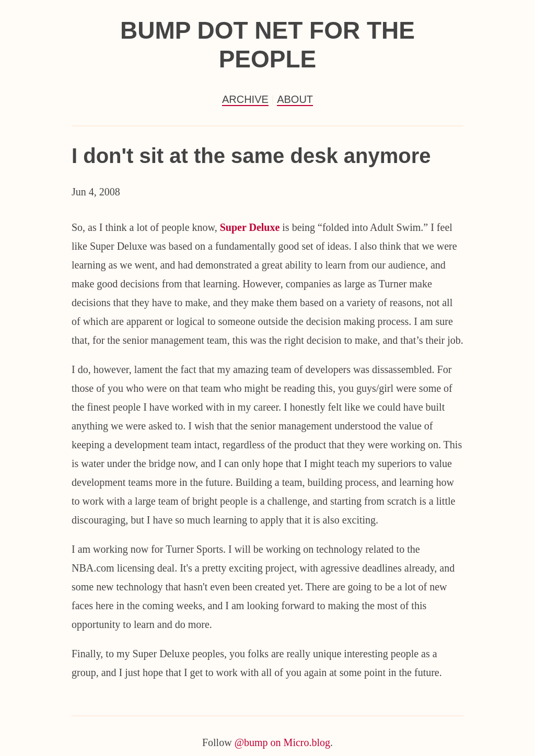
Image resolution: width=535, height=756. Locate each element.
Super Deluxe (250, 227)
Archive (245, 99)
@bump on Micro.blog (282, 742)
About (295, 99)
